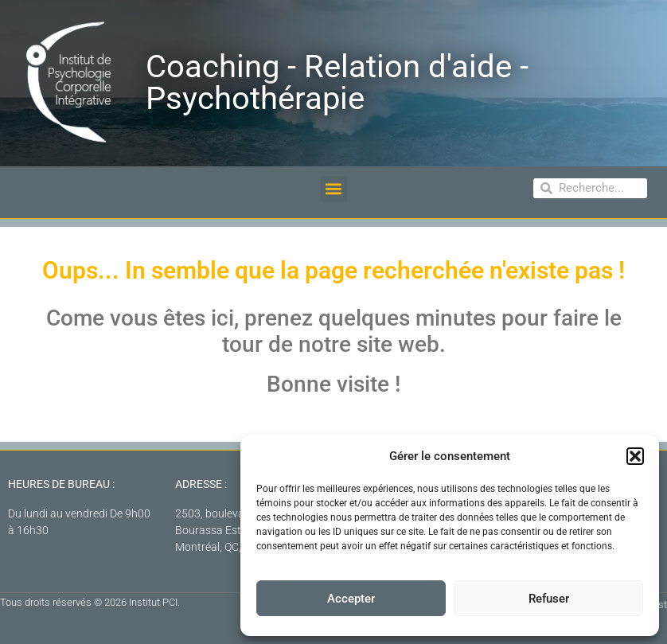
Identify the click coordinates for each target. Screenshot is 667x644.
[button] (635, 456)
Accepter (351, 599)
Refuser (549, 599)
